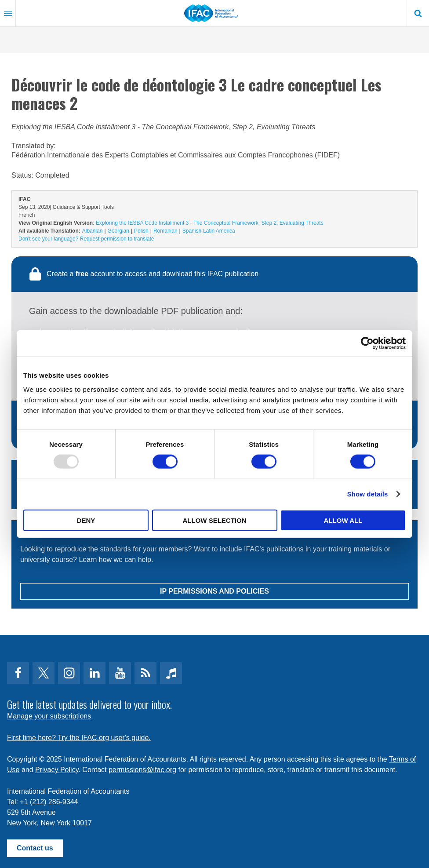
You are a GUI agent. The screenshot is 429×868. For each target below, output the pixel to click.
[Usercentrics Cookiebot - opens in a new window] (367, 343)
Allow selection (215, 520)
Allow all (343, 520)
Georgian (118, 231)
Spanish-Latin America (209, 231)
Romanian (165, 231)
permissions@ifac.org (142, 770)
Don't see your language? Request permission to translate (86, 239)
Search (418, 13)
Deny (86, 520)
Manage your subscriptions (49, 716)
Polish (141, 231)
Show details (368, 494)
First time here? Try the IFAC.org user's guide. (79, 738)
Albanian (93, 231)
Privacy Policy (57, 770)
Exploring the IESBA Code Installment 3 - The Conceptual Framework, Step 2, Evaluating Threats (210, 223)
